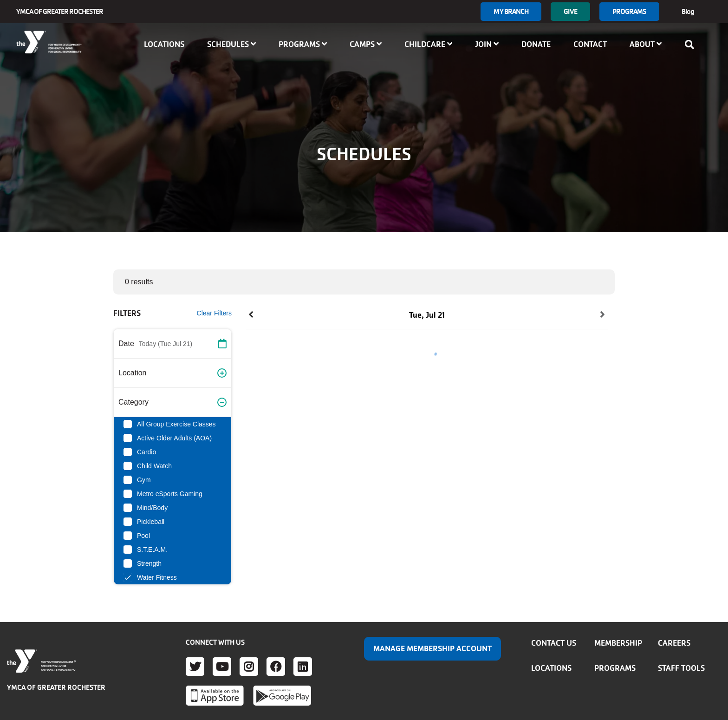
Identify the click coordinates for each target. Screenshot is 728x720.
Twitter (195, 667)
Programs (629, 11)
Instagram (249, 667)
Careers (674, 643)
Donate (536, 44)
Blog (688, 11)
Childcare (428, 44)
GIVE (570, 11)
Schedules (231, 44)
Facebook (276, 667)
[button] (172, 344)
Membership (618, 643)
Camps (366, 44)
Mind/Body (152, 508)
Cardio (146, 452)
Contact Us (554, 643)
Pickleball (151, 522)
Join (487, 44)
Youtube (222, 667)
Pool (143, 536)
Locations (164, 44)
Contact (590, 44)
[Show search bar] (692, 45)
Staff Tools (681, 668)
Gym (144, 480)
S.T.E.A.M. (152, 550)
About (646, 44)
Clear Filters (214, 313)
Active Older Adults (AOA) (174, 438)
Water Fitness (157, 577)
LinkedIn (303, 667)
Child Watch (154, 466)
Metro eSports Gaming (170, 494)
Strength (149, 563)
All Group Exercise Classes (176, 424)
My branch (511, 11)
